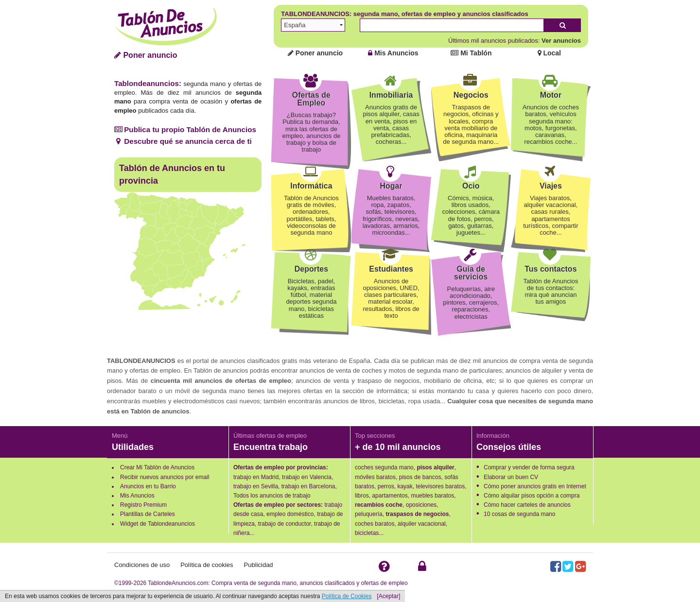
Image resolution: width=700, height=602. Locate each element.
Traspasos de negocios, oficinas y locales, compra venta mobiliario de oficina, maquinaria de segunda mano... (471, 124)
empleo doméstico (290, 514)
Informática (311, 186)
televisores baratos (440, 486)
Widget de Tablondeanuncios (157, 524)
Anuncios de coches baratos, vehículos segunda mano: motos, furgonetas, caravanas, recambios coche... (551, 124)
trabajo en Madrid (256, 477)
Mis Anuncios (393, 53)
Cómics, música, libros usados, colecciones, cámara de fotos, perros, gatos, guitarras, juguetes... (471, 215)
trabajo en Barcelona (308, 486)
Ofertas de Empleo (311, 99)
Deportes (311, 269)
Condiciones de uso (142, 565)
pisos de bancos (420, 477)
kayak (405, 486)
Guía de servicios (471, 273)
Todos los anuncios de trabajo (272, 496)
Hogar (391, 186)
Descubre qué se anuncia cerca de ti (183, 141)
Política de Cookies (347, 596)
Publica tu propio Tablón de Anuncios (185, 129)
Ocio (471, 186)
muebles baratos (432, 496)
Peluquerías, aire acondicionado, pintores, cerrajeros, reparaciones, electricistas (471, 303)
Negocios (471, 95)
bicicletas (367, 533)
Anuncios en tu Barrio (148, 486)
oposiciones (421, 505)
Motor (551, 95)
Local (549, 53)
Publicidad (259, 565)
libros (362, 496)
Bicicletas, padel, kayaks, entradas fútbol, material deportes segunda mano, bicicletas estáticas (311, 298)
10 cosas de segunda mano (519, 514)
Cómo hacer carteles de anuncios (527, 505)
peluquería (369, 514)
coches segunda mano (384, 467)
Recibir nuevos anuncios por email (165, 477)
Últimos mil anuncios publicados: (515, 41)
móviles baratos (375, 477)
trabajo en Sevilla (256, 486)
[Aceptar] (388, 596)
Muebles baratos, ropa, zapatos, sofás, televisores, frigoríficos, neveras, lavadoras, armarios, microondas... (391, 215)
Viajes (551, 186)
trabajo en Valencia (307, 477)
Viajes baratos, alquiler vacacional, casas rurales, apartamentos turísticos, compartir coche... (551, 215)
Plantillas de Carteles (148, 514)
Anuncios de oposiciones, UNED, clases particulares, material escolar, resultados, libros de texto (391, 298)
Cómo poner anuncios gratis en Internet (535, 486)
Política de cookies (207, 565)
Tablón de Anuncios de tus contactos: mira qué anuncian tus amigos (551, 292)
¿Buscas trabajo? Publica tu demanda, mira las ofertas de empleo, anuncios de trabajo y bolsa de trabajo (311, 132)
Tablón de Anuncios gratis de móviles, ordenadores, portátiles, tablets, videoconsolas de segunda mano (311, 215)
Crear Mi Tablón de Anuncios (157, 467)
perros (386, 486)
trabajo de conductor (285, 524)
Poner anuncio (146, 55)
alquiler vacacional (422, 524)
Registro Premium (143, 505)
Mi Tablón (471, 53)
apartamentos (390, 496)
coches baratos (375, 524)
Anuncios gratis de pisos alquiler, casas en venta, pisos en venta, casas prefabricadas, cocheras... (391, 124)
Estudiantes (391, 269)
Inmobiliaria (391, 95)
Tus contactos (551, 269)
